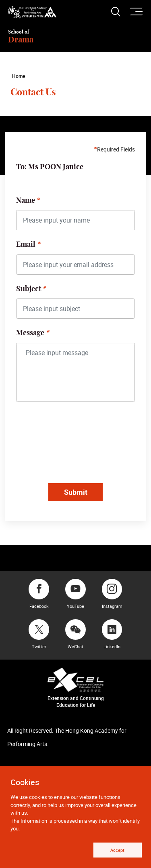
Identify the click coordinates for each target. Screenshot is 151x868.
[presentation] (79, 444)
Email (26, 245)
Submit (76, 492)
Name (26, 201)
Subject (29, 289)
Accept (117, 850)
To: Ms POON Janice (50, 167)
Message (30, 333)
